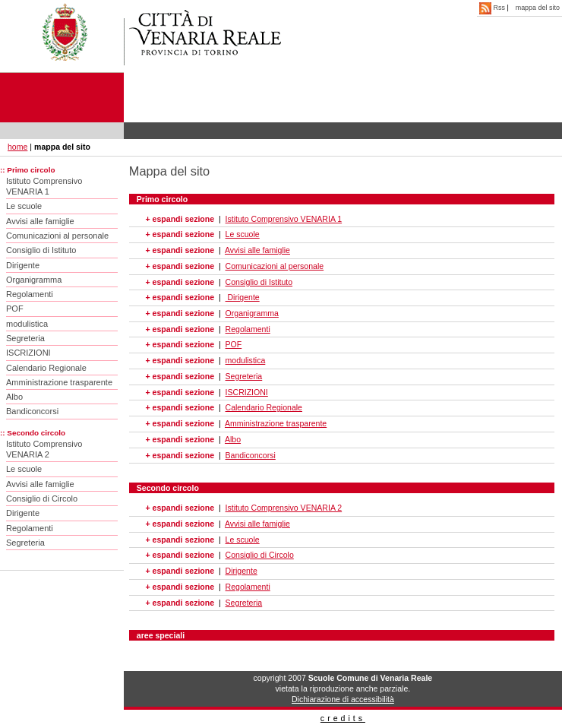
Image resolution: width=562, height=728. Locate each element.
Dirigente (23, 265)
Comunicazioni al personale (57, 236)
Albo (14, 397)
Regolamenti (30, 294)
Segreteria (25, 338)
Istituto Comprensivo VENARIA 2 (44, 449)
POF (15, 309)
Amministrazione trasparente (59, 382)
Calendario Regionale (46, 368)
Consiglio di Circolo (42, 499)
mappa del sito (538, 8)
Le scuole (24, 206)
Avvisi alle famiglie (40, 221)
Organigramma (34, 280)
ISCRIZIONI (28, 353)
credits (343, 718)
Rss (493, 8)
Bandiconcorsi (32, 411)
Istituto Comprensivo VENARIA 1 (44, 186)
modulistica (27, 324)
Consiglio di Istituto (41, 250)
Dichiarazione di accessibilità (343, 699)
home (17, 147)
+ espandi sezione (180, 219)
